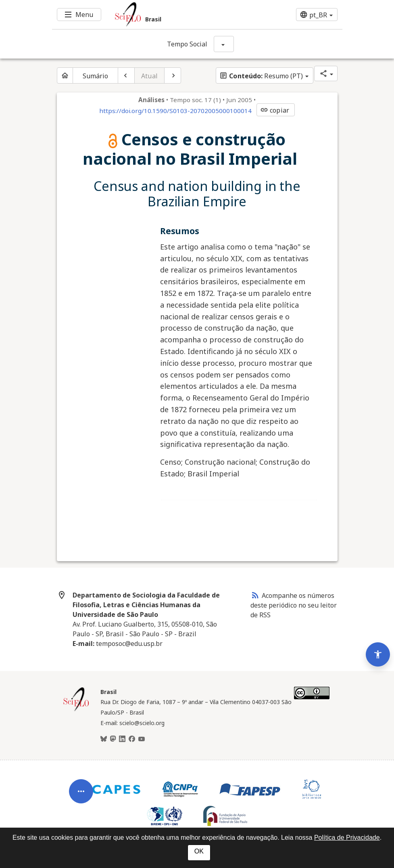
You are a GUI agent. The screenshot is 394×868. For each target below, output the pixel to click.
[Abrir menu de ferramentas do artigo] (81, 798)
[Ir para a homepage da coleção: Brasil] (173, 15)
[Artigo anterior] (126, 75)
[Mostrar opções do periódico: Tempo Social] (224, 44)
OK (199, 851)
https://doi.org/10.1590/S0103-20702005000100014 (175, 111)
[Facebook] (132, 739)
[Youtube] (142, 739)
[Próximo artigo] (173, 75)
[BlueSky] (104, 739)
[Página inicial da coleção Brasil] (76, 710)
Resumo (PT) (261, 76)
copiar (275, 110)
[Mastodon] (113, 739)
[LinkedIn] (122, 739)
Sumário (96, 76)
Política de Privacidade (347, 838)
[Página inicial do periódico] (65, 75)
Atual (149, 76)
